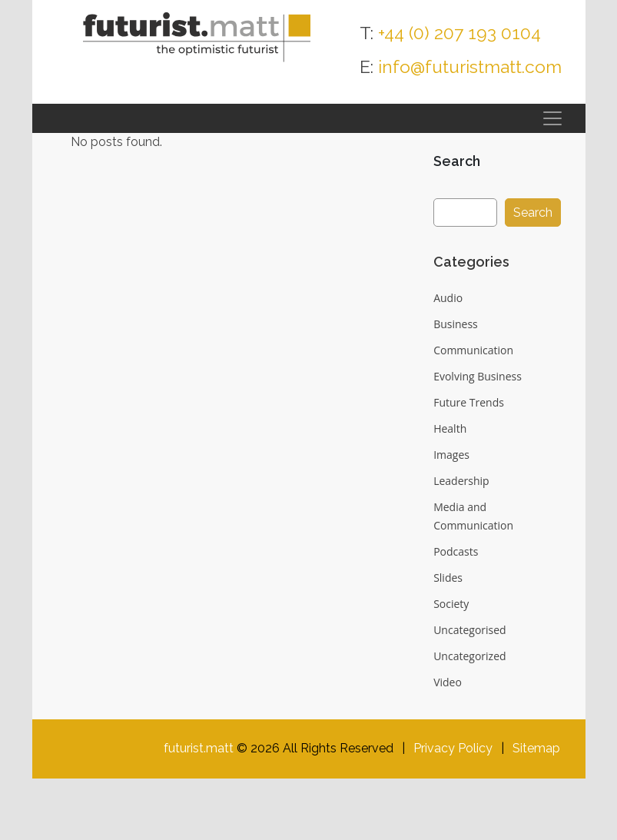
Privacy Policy (453, 748)
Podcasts (456, 551)
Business (456, 324)
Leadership (461, 481)
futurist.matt (199, 748)
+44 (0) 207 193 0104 (460, 33)
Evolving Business (478, 376)
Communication (473, 350)
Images (451, 455)
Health (450, 428)
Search (457, 161)
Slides (448, 578)
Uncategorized (469, 656)
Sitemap (536, 748)
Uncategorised (470, 630)
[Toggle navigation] (552, 118)
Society (451, 604)
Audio (448, 298)
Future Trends (469, 402)
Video (448, 682)
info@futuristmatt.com (470, 66)
